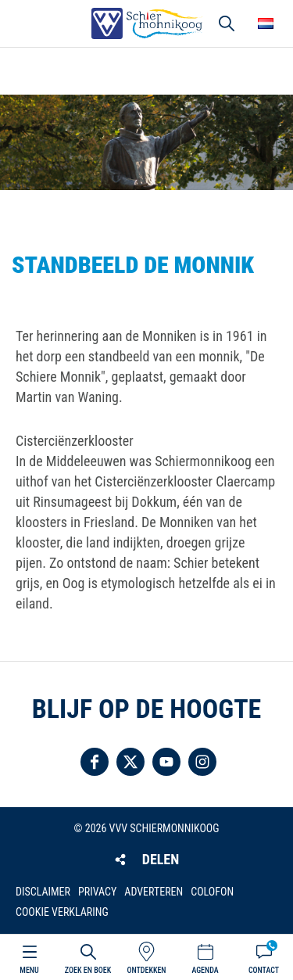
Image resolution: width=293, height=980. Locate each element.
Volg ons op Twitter (130, 762)
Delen (161, 859)
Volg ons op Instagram (202, 762)
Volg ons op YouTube (166, 762)
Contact (264, 970)
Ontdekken (146, 970)
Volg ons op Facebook (95, 762)
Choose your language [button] (266, 23)
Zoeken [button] (227, 23)
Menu (29, 970)
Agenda (205, 970)
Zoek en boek (88, 970)
